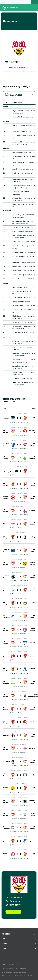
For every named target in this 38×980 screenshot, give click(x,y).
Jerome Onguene (19, 157)
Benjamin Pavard (18, 173)
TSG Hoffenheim (6, 616)
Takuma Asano (18, 306)
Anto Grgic (16, 227)
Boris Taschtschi (18, 291)
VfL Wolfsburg (32, 458)
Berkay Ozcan (17, 275)
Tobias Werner (18, 242)
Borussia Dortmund (32, 564)
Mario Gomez (17, 316)
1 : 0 (19, 431)
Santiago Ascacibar (19, 221)
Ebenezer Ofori (18, 263)
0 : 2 (19, 603)
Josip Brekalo (17, 298)
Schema (13, 422)
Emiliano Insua (18, 153)
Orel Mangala (17, 267)
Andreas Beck (17, 198)
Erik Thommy (17, 236)
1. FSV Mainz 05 (31, 431)
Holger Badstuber (19, 186)
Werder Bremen (5, 590)
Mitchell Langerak (19, 125)
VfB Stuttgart (32, 418)
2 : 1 (19, 497)
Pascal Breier (17, 287)
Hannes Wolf (17, 117)
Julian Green (17, 333)
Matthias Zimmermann (21, 179)
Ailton (15, 192)
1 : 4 (19, 854)
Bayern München (32, 630)
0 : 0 (19, 484)
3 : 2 (19, 656)
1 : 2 (19, 762)
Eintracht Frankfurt (6, 497)
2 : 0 (19, 418)
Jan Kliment (17, 379)
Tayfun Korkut (18, 111)
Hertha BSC (6, 418)
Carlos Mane (17, 231)
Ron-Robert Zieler (19, 136)
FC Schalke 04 (6, 445)
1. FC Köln (32, 511)
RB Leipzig (6, 524)
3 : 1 (19, 445)
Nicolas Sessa (17, 279)
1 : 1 (19, 577)
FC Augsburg (32, 484)
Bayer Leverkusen (32, 603)
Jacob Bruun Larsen (20, 326)
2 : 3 (19, 735)
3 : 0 (19, 537)
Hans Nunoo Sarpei (19, 246)
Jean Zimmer (17, 169)
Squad (6, 93)
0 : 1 (19, 630)
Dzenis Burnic (17, 271)
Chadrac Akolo (18, 252)
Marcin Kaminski (18, 204)
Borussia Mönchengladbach (8, 471)
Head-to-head (23, 422)
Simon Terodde (18, 302)
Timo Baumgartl (18, 163)
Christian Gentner (19, 256)
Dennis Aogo (17, 215)
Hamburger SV (6, 550)
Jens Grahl (16, 132)
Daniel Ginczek (18, 322)
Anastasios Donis (19, 310)
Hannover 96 (6, 577)
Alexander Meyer (19, 142)
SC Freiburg (32, 537)
